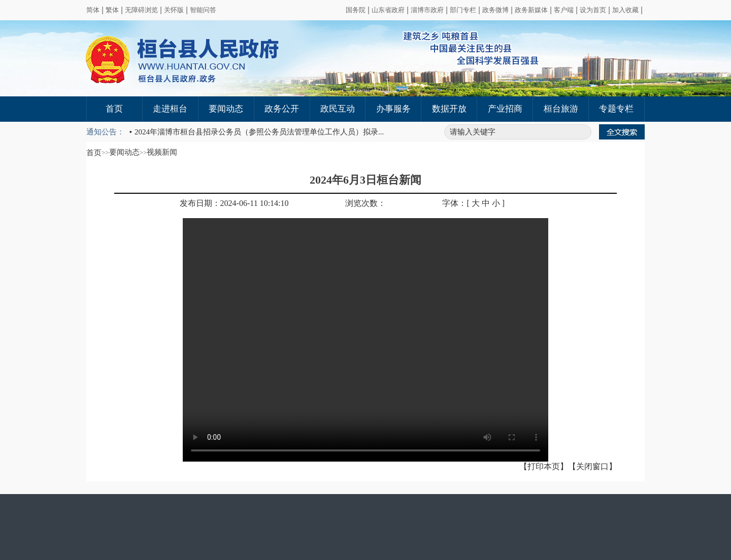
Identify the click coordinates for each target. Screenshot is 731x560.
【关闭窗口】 (592, 466)
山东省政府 (388, 10)
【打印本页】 (544, 466)
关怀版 (174, 10)
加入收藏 (625, 10)
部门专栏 (463, 10)
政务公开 (282, 109)
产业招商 (505, 109)
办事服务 (393, 109)
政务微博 (495, 10)
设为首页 (593, 10)
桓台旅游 (561, 109)
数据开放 (449, 109)
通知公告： (105, 132)
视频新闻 (162, 152)
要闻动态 (226, 109)
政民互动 (338, 109)
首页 (114, 109)
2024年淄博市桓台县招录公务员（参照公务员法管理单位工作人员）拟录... (259, 132)
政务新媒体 (531, 10)
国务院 (356, 10)
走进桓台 (170, 109)
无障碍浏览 (141, 10)
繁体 (112, 10)
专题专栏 (616, 109)
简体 (93, 10)
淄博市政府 (427, 10)
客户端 (564, 10)
